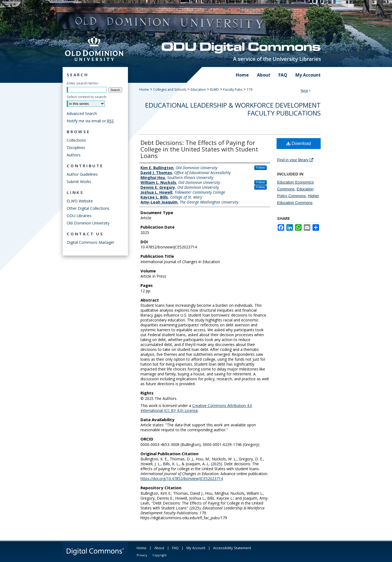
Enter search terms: (83, 83)
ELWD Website (80, 201)
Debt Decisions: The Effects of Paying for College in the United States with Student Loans (199, 149)
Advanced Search (82, 113)
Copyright (160, 555)
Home (144, 89)
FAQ (175, 548)
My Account (196, 548)
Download (299, 143)
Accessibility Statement (232, 548)
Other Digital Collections (88, 208)
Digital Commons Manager (91, 242)
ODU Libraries (79, 216)
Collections (76, 140)
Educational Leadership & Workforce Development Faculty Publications (233, 109)
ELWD (215, 89)
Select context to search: (87, 97)
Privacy (142, 555)
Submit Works (79, 182)
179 (249, 89)
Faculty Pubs (233, 89)
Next (304, 91)
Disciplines (76, 148)
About (159, 548)
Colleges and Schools (170, 89)
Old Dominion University (88, 223)
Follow (261, 168)
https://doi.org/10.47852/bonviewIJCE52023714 (182, 479)
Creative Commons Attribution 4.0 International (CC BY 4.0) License (196, 408)
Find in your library (295, 160)
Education (198, 89)
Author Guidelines (82, 174)
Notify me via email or (90, 121)
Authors (74, 155)
